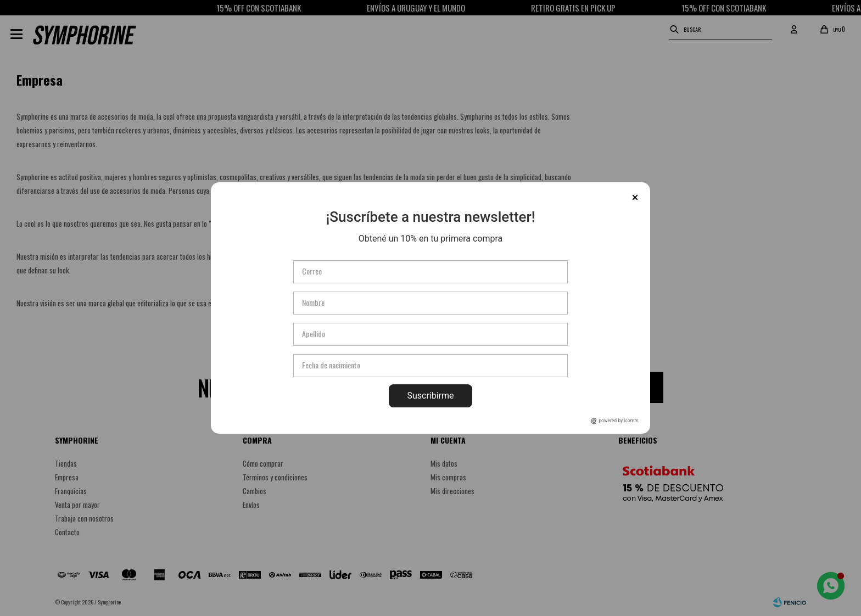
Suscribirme (430, 396)
